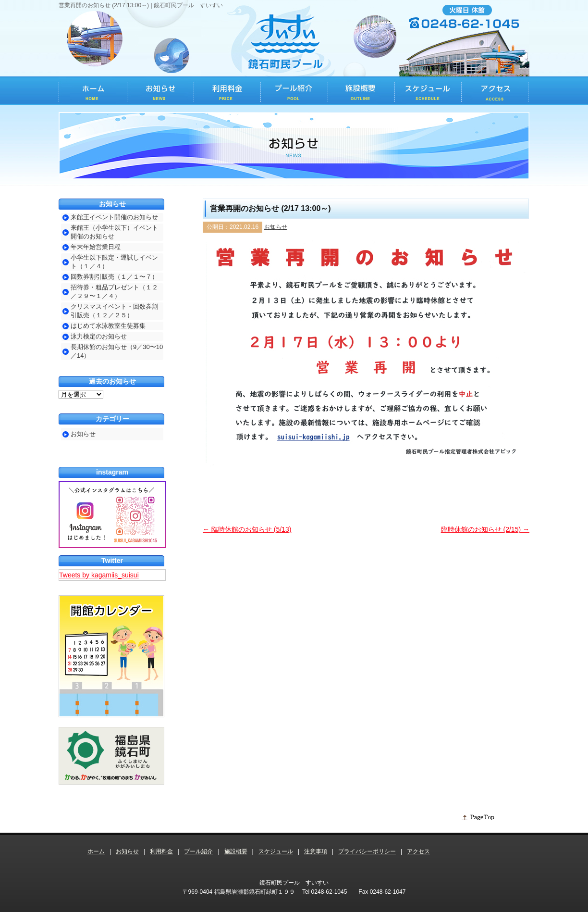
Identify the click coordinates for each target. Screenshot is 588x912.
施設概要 (236, 851)
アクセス (418, 851)
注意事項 (316, 851)
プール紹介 (198, 851)
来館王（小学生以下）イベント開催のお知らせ (114, 232)
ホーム (96, 851)
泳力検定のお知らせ (99, 336)
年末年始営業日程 (96, 247)
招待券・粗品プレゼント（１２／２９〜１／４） (114, 292)
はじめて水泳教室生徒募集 (108, 326)
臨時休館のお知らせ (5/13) (247, 529)
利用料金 (161, 851)
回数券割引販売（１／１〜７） (114, 277)
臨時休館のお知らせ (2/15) (485, 529)
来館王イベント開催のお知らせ (114, 217)
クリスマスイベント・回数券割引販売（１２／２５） (114, 311)
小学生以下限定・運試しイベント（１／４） (114, 262)
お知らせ (276, 227)
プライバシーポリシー (367, 851)
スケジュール (276, 851)
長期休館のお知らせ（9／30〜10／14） (117, 351)
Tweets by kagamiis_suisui (99, 575)
